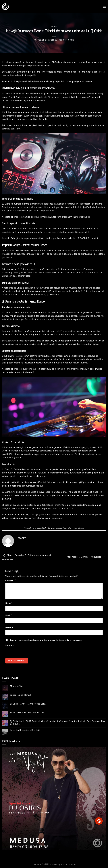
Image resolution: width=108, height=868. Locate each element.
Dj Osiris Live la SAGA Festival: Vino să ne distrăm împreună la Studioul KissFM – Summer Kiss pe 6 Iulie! (57, 723)
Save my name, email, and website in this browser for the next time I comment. (46, 640)
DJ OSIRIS (70, 40)
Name (9, 603)
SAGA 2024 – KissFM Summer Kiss (27, 713)
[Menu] (104, 7)
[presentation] (24, 657)
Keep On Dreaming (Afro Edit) (25, 730)
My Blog (54, 26)
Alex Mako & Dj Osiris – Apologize (86, 557)
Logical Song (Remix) (20, 695)
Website (9, 628)
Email (9, 616)
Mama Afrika (17, 686)
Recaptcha (10, 646)
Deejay (65, 528)
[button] (99, 821)
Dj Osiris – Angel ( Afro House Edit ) (28, 704)
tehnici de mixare (76, 528)
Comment (10, 580)
